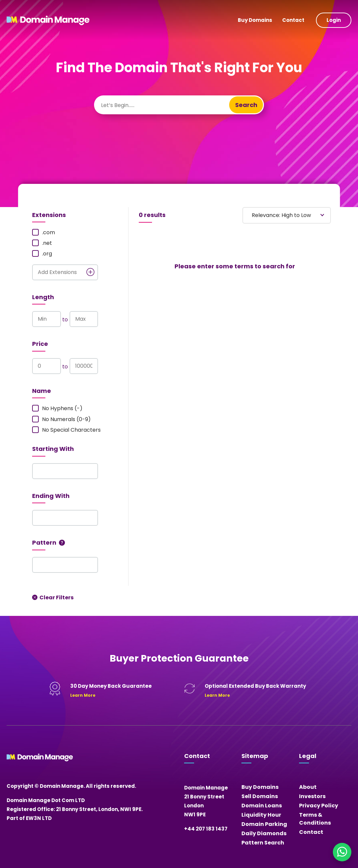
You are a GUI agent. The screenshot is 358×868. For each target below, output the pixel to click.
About (308, 787)
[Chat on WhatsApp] (342, 852)
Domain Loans (262, 806)
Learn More (83, 695)
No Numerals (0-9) (61, 419)
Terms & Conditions (315, 819)
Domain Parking (264, 824)
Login (334, 20)
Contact (293, 20)
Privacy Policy (319, 806)
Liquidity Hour (261, 815)
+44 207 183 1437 (206, 829)
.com (44, 233)
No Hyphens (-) (57, 408)
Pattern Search (263, 843)
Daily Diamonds (264, 833)
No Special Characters (66, 430)
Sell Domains (260, 796)
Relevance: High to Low (281, 215)
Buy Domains (255, 20)
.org (42, 254)
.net (42, 243)
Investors (312, 796)
